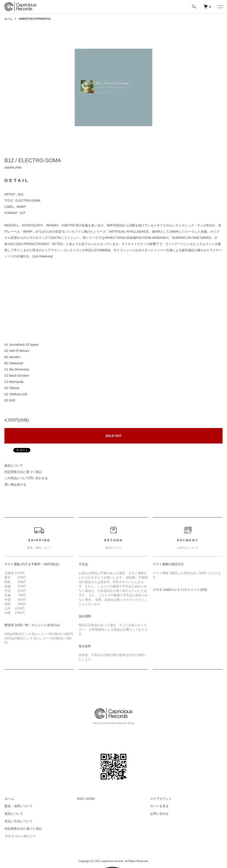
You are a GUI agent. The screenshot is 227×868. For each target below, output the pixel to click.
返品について (14, 465)
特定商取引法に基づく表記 (23, 472)
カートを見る (159, 806)
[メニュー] (220, 7)
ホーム (8, 19)
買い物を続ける (15, 484)
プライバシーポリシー (20, 836)
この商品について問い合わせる (26, 478)
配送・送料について (18, 806)
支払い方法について (18, 821)
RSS (80, 799)
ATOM (90, 799)
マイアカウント (161, 799)
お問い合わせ (159, 814)
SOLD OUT (113, 436)
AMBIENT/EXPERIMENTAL (35, 19)
